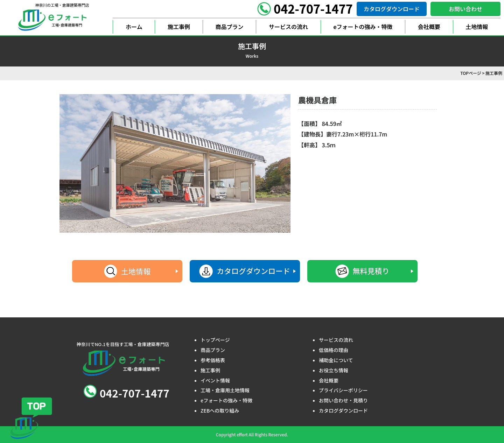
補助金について (336, 360)
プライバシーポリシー (343, 390)
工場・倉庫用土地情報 (225, 390)
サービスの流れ (288, 27)
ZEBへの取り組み (220, 410)
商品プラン (230, 27)
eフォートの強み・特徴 (363, 27)
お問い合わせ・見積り (343, 400)
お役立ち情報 (334, 370)
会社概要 (429, 27)
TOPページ (471, 73)
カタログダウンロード (392, 9)
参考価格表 (213, 360)
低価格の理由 (334, 350)
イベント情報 (215, 380)
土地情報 (477, 27)
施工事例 (179, 27)
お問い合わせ (465, 9)
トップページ (215, 340)
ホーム (134, 27)
